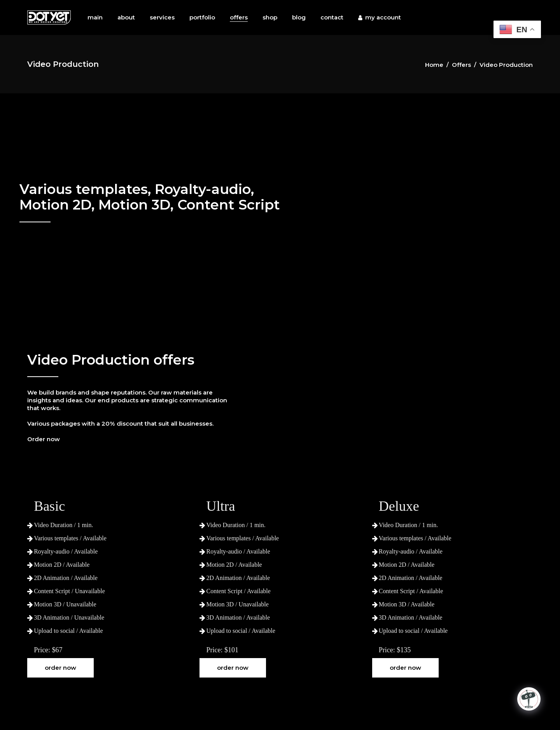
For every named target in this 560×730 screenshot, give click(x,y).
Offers (461, 65)
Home (434, 65)
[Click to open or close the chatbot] (529, 699)
